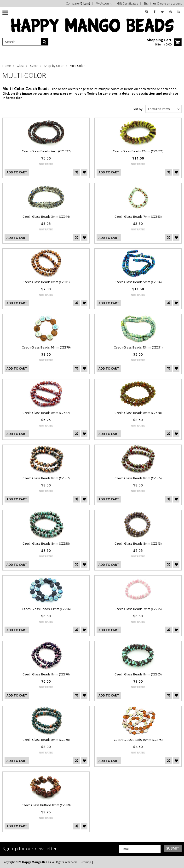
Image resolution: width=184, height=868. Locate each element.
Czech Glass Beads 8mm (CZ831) (46, 282)
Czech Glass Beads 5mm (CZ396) (138, 282)
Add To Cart (17, 172)
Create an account (169, 4)
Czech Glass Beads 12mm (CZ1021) (138, 151)
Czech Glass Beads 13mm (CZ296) (46, 609)
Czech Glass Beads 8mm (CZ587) (46, 413)
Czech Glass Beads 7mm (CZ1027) (46, 151)
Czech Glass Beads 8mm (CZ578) (138, 413)
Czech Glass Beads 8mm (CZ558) (46, 543)
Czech (34, 66)
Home (7, 66)
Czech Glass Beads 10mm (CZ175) (138, 740)
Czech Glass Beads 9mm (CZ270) (46, 674)
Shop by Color (54, 66)
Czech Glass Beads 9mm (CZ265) (138, 674)
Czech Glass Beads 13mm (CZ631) (138, 347)
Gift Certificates (128, 4)
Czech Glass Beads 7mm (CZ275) (138, 609)
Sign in (148, 4)
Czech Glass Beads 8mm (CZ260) (46, 740)
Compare (78, 4)
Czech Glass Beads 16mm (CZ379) (46, 347)
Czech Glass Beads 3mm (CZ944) (46, 217)
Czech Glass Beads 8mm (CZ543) (138, 543)
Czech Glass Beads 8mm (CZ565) (138, 478)
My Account (104, 4)
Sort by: (138, 109)
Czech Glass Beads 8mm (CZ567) (46, 478)
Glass (20, 66)
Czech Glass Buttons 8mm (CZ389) (46, 805)
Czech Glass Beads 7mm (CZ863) (138, 217)
